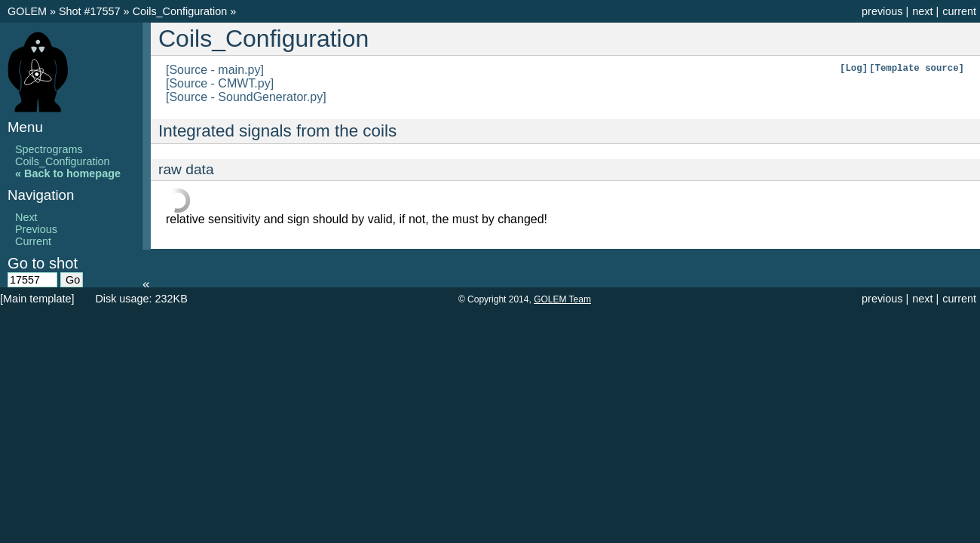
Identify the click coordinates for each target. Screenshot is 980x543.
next (922, 11)
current (959, 11)
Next (26, 217)
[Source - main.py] (215, 70)
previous (882, 11)
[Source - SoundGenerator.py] (246, 97)
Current (33, 241)
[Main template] (37, 299)
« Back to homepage (68, 173)
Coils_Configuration (182, 11)
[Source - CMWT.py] (220, 83)
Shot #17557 (90, 11)
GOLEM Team (562, 299)
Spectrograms (49, 149)
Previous (36, 229)
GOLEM (29, 11)
